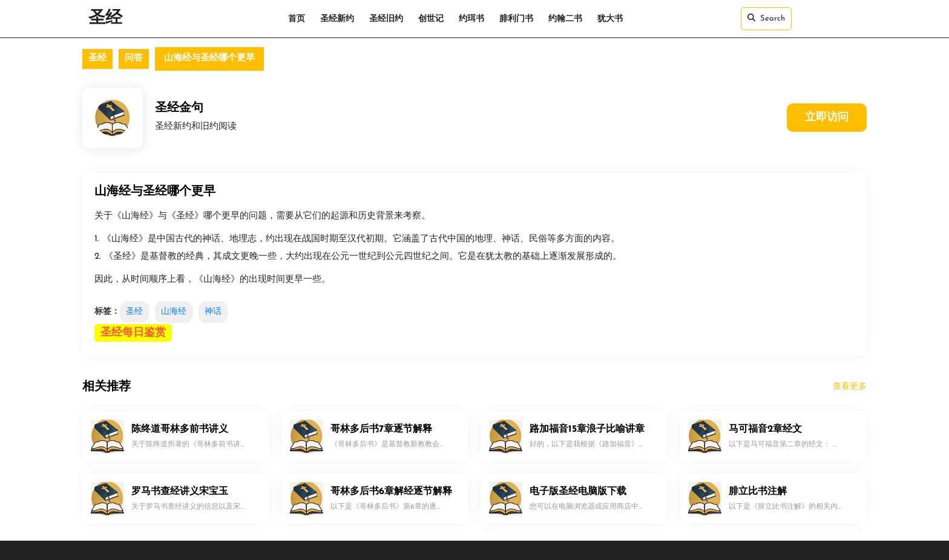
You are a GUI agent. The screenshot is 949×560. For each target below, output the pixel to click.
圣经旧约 (386, 19)
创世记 (431, 19)
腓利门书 (516, 19)
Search (766, 18)
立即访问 (827, 118)
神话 (213, 312)
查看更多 (850, 387)
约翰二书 (565, 19)
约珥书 (471, 19)
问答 (134, 58)
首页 (297, 19)
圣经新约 (337, 19)
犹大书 (610, 19)
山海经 (174, 312)
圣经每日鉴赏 (133, 333)
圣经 (105, 19)
